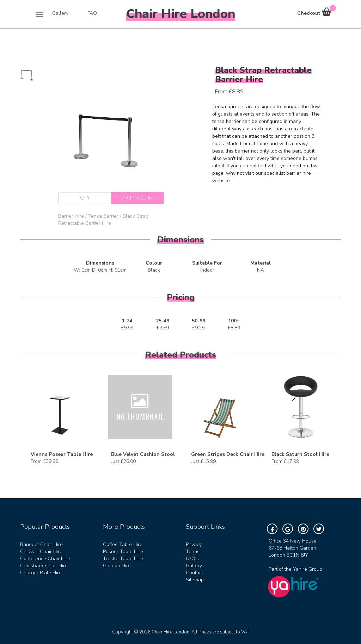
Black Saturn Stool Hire (300, 454)
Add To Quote (138, 198)
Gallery (60, 13)
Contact (194, 573)
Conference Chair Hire (45, 559)
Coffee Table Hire (123, 544)
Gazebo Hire (117, 566)
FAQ (92, 13)
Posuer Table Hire (123, 552)
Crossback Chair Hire (44, 566)
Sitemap (195, 580)
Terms (193, 552)
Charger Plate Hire (41, 573)
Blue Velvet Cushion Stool (143, 454)
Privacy (194, 544)
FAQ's (192, 559)
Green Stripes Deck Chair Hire (228, 454)
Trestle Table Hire (123, 559)
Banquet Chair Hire (41, 544)
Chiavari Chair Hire (41, 552)
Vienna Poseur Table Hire (62, 454)
